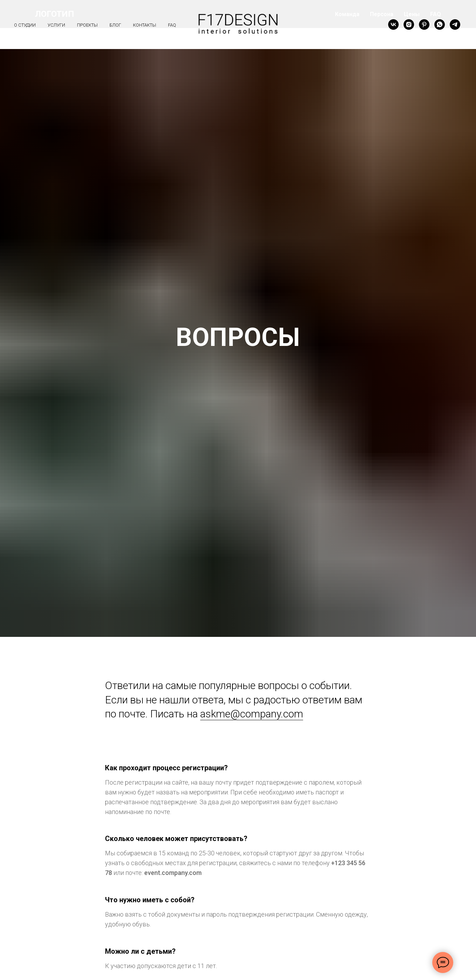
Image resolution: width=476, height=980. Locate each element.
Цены (412, 14)
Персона (382, 14)
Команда (347, 14)
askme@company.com (252, 714)
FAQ (436, 14)
